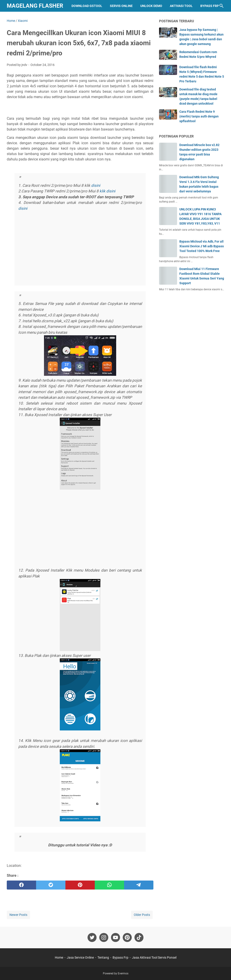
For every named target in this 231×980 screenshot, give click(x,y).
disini (96, 185)
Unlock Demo (151, 6)
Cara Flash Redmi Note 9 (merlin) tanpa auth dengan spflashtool (199, 116)
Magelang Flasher (35, 6)
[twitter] (51, 885)
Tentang (103, 957)
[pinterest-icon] (127, 937)
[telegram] (139, 885)
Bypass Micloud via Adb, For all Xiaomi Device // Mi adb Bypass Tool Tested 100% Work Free (202, 246)
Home (59, 957)
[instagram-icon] (104, 937)
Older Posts (142, 915)
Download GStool (87, 6)
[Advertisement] (80, 249)
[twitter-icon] (92, 937)
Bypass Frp (210, 6)
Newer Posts (18, 915)
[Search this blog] (222, 6)
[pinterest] (80, 885)
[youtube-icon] (115, 937)
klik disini (107, 191)
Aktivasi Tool (181, 6)
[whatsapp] (109, 885)
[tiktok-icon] (139, 937)
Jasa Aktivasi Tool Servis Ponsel (154, 957)
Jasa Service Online (80, 957)
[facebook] (21, 885)
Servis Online (121, 6)
